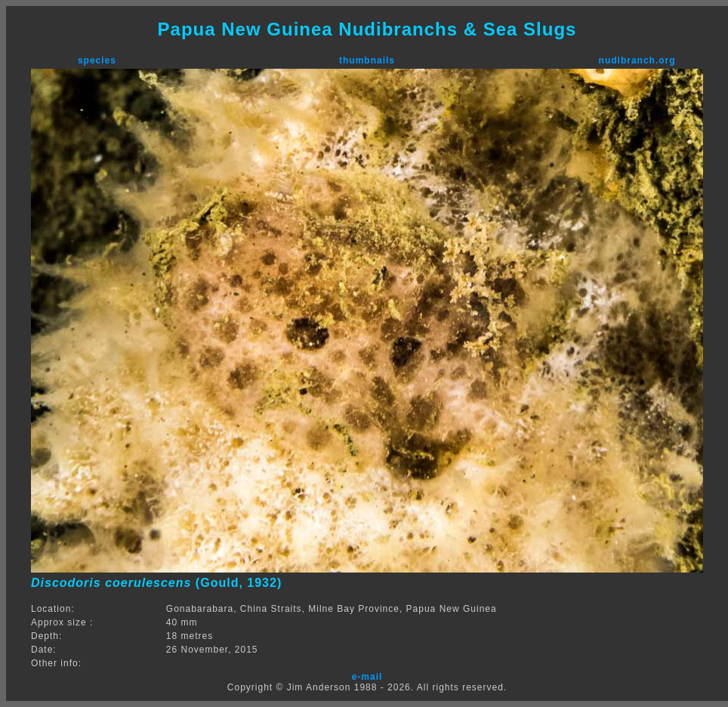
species (97, 60)
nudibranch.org (637, 60)
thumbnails (367, 60)
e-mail (367, 677)
